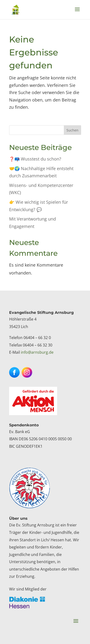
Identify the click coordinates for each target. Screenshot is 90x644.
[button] (77, 12)
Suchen (72, 130)
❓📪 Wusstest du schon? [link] (35, 159)
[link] (15, 9)
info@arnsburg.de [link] (37, 352)
